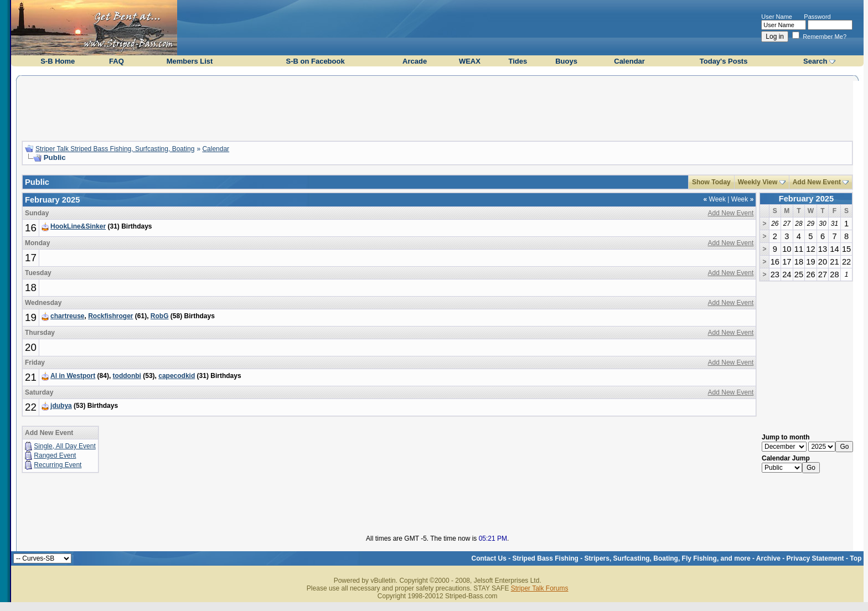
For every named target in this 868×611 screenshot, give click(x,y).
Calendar (629, 61)
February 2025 (806, 199)
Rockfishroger (110, 316)
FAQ (117, 61)
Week (715, 199)
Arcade (415, 61)
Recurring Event (58, 465)
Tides (518, 61)
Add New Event (817, 182)
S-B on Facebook (315, 61)
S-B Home (58, 61)
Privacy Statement (815, 558)
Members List (190, 61)
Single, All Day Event (64, 446)
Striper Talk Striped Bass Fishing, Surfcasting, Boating (115, 149)
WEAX (470, 61)
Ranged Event (55, 455)
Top (856, 558)
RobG (160, 316)
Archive (768, 558)
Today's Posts (724, 61)
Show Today (711, 182)
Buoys (566, 61)
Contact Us (489, 558)
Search (815, 61)
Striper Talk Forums (540, 588)
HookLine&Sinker (78, 226)
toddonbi (127, 376)
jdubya (61, 406)
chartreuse (67, 316)
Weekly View (758, 182)
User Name (777, 17)
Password (817, 17)
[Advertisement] (437, 107)
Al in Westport (73, 376)
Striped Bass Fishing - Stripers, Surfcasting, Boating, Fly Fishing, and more (632, 558)
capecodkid (177, 376)
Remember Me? (819, 37)
